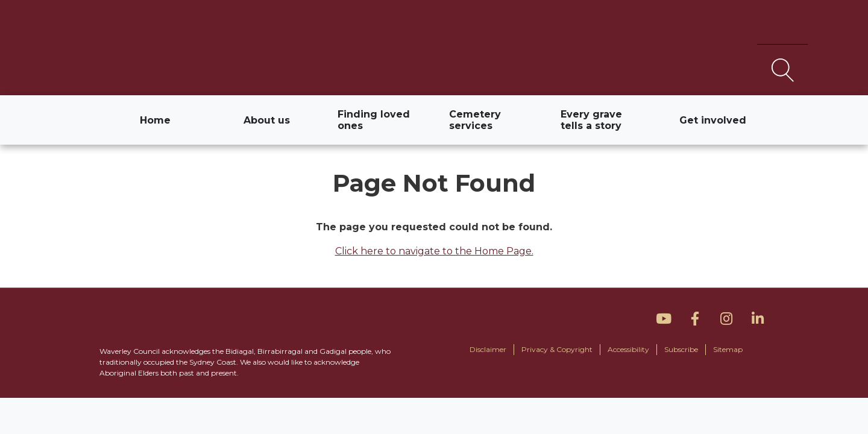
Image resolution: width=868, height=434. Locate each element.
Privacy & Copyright (557, 349)
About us (267, 120)
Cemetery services (475, 120)
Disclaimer (488, 349)
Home (163, 123)
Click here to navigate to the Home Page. (434, 251)
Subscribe (681, 349)
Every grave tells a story (591, 120)
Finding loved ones (374, 120)
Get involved (713, 120)
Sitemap (728, 349)
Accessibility (628, 349)
